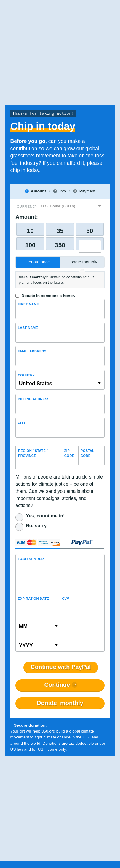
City (22, 423)
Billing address (34, 399)
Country (26, 375)
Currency (27, 206)
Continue (57, 685)
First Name (28, 304)
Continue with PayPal (61, 667)
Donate (60, 703)
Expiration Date (33, 599)
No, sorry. (37, 526)
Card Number (31, 559)
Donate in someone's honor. (48, 296)
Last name (28, 328)
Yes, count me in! (45, 516)
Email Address (32, 351)
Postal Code (87, 453)
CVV (65, 599)
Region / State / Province (33, 453)
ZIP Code (69, 453)
